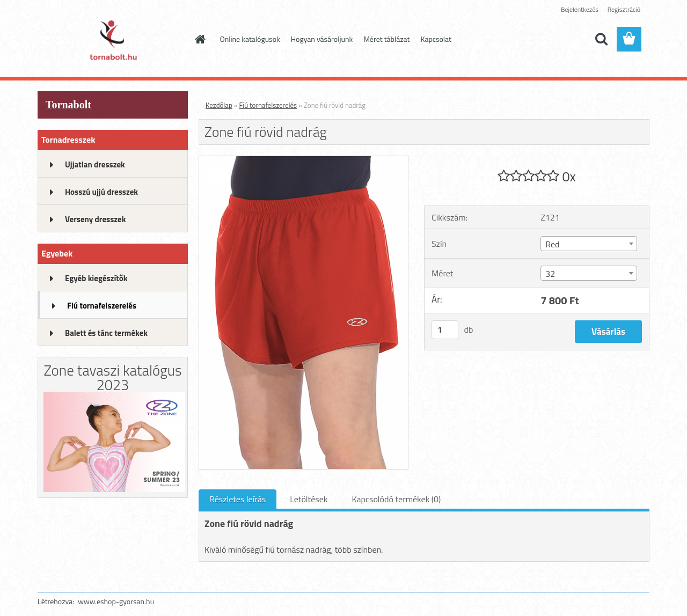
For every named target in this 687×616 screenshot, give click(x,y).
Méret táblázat (386, 39)
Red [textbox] (552, 244)
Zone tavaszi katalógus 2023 (112, 377)
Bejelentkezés (580, 9)
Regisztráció (624, 9)
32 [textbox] (550, 274)
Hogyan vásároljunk (322, 39)
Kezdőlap (219, 105)
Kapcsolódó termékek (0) (396, 499)
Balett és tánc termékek (106, 333)
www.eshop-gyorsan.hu (116, 601)
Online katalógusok (250, 39)
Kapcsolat (436, 39)
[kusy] (445, 330)
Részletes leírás (237, 499)
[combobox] (589, 244)
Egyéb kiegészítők (96, 278)
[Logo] (111, 40)
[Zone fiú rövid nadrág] (304, 160)
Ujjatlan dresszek (95, 164)
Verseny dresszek (95, 219)
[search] (601, 39)
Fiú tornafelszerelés (102, 306)
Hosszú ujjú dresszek (101, 192)
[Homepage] (200, 39)
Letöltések (309, 499)
